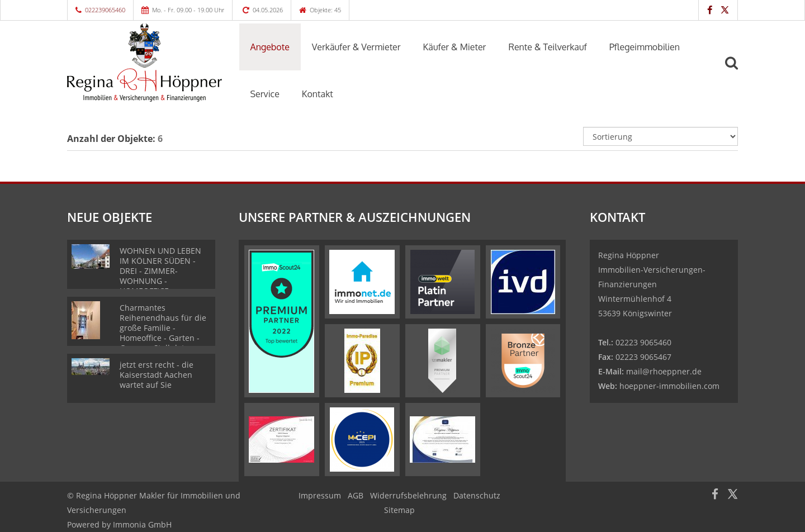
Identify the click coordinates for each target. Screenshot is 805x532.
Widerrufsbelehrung (408, 495)
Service (265, 94)
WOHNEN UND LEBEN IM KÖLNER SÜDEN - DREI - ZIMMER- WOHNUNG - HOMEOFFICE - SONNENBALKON (160, 276)
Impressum (320, 495)
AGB (356, 495)
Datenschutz (477, 495)
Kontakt (318, 94)
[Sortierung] (661, 136)
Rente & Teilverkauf (547, 47)
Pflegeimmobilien (645, 47)
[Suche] (736, 71)
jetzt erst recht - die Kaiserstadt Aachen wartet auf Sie (157, 375)
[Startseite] (145, 63)
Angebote (270, 47)
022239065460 (105, 10)
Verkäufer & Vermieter (356, 47)
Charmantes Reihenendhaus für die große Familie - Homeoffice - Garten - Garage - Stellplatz (163, 328)
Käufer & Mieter (455, 47)
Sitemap (399, 510)
